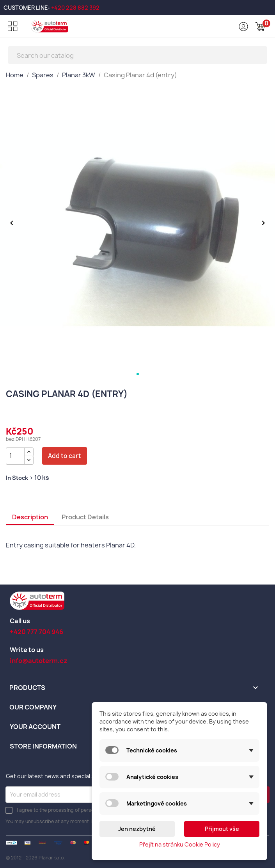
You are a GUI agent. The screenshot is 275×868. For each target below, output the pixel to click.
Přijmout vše (222, 829)
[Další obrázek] (263, 223)
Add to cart (65, 456)
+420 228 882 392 (75, 8)
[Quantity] (15, 456)
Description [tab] (30, 517)
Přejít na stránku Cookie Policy (180, 844)
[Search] (137, 55)
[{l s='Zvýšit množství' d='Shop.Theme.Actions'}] (29, 452)
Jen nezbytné (137, 829)
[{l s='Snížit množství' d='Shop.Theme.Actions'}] (29, 460)
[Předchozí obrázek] (12, 223)
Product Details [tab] (85, 517)
